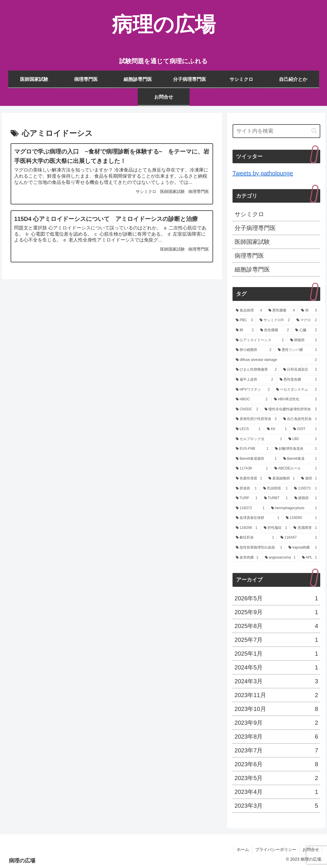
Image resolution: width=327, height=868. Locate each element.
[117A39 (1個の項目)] (252, 469)
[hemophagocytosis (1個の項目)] (294, 508)
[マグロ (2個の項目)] (307, 320)
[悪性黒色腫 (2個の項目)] (298, 380)
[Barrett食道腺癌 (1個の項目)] (256, 459)
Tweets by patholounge (263, 173)
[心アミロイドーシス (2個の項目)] (260, 340)
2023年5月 (276, 778)
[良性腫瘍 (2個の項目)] (274, 330)
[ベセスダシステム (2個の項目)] (297, 390)
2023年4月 (276, 792)
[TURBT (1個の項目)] (276, 498)
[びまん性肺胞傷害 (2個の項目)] (256, 370)
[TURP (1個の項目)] (247, 498)
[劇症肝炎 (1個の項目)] (255, 538)
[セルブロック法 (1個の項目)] (259, 439)
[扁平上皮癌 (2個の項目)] (254, 380)
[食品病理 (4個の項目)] (249, 311)
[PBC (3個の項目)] (244, 320)
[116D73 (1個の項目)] (305, 489)
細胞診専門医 (252, 269)
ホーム (243, 849)
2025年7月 (276, 640)
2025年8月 (276, 626)
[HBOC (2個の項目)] (252, 399)
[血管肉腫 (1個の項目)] (247, 558)
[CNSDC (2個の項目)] (247, 409)
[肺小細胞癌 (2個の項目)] (254, 350)
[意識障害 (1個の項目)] (305, 528)
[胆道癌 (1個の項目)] (246, 489)
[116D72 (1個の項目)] (250, 508)
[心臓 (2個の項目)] (306, 330)
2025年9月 (276, 612)
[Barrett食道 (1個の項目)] (300, 459)
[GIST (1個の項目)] (305, 429)
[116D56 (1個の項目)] (247, 528)
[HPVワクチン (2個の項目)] (253, 390)
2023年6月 (276, 764)
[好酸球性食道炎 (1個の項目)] (296, 449)
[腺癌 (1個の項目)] (309, 479)
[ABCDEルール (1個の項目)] (296, 469)
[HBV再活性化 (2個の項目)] (296, 399)
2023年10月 (276, 709)
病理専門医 (249, 256)
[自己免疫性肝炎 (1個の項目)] (300, 419)
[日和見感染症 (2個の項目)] (300, 370)
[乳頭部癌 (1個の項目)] (275, 489)
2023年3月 (276, 806)
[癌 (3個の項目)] (309, 311)
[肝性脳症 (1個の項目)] (275, 528)
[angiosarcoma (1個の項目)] (280, 558)
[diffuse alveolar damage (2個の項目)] (276, 360)
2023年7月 (276, 750)
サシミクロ (249, 214)
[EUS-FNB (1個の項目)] (252, 449)
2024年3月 (276, 681)
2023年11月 (276, 695)
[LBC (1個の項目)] (303, 439)
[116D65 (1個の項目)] (301, 518)
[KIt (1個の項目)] (277, 429)
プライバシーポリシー (276, 849)
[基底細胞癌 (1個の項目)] (282, 479)
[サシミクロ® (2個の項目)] (275, 320)
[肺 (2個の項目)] (245, 330)
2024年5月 (276, 667)
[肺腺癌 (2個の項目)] (304, 340)
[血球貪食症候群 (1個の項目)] (258, 518)
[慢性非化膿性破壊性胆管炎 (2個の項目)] (291, 409)
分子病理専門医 (255, 228)
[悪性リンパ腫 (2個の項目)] (297, 350)
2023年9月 (276, 723)
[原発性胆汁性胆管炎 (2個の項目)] (256, 419)
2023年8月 (276, 737)
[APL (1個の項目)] (309, 558)
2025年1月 (276, 654)
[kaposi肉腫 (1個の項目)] (303, 548)
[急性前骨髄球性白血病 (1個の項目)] (259, 548)
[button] (314, 131)
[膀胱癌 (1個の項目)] (306, 498)
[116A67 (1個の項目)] (299, 538)
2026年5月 (276, 598)
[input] (276, 131)
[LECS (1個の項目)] (248, 429)
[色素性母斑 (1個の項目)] (249, 479)
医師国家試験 (252, 242)
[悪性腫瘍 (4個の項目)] (282, 311)
